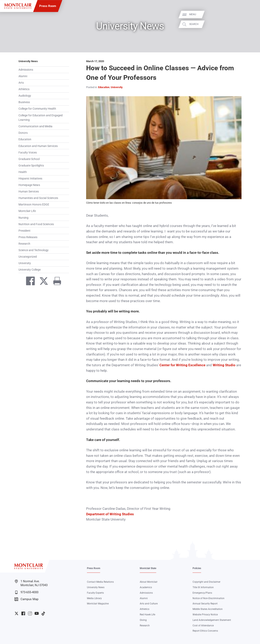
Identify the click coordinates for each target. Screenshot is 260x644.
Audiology (25, 96)
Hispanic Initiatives (30, 178)
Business (24, 102)
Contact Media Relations (100, 582)
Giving (143, 620)
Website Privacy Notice (205, 615)
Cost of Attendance (203, 626)
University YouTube (37, 613)
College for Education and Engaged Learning (41, 118)
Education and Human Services (38, 146)
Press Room (48, 6)
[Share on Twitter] (42, 282)
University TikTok (43, 613)
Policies (197, 568)
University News (28, 61)
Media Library (94, 598)
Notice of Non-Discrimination (209, 598)
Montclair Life (27, 211)
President (24, 231)
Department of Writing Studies (110, 514)
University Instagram (30, 613)
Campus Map (26, 599)
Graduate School (29, 159)
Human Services (29, 191)
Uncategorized (28, 257)
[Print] (55, 282)
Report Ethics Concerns (205, 631)
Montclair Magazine (98, 604)
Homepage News (29, 185)
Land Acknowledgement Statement (212, 620)
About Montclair (149, 582)
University (25, 263)
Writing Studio (224, 365)
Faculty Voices (28, 152)
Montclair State (148, 568)
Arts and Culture (149, 604)
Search (252, 24)
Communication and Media (35, 126)
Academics (146, 587)
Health (23, 172)
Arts (21, 83)
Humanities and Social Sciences (38, 198)
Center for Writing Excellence (182, 365)
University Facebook (23, 613)
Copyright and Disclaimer (206, 582)
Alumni (23, 76)
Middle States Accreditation (208, 609)
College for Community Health (37, 109)
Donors (23, 133)
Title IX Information (203, 587)
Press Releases (28, 237)
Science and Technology (34, 250)
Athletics (24, 89)
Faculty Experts (95, 593)
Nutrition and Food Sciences (36, 224)
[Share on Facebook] (29, 282)
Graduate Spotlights (31, 165)
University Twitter (17, 613)
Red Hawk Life (147, 615)
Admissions (26, 70)
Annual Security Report (205, 604)
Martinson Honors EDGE (34, 204)
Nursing (23, 218)
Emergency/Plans (202, 593)
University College (30, 270)
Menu (251, 15)
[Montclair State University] (18, 6)
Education (25, 139)
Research (24, 244)
